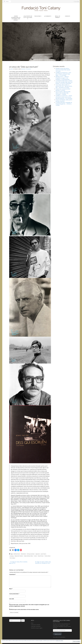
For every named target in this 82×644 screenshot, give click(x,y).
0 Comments (28, 69)
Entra (32, 623)
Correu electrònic (14, 594)
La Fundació (48, 16)
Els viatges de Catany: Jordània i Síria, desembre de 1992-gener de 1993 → (43, 562)
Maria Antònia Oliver (29, 556)
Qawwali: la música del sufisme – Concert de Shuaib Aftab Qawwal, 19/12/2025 (63, 70)
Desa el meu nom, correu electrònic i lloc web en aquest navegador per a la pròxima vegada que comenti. (29, 605)
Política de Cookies (59, 641)
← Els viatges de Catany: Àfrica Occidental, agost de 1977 (18, 562)
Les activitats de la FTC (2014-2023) (28, 17)
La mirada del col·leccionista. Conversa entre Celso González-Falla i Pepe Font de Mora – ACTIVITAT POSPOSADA (64, 82)
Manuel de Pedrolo (19, 556)
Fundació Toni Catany (41, 8)
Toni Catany (38, 16)
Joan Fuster (43, 554)
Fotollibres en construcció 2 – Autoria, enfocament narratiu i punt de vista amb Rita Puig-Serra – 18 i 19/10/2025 (64, 97)
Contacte (67, 16)
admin (12, 69)
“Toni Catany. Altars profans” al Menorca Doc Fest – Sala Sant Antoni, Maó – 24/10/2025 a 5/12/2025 (64, 86)
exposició (38, 554)
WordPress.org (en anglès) (37, 628)
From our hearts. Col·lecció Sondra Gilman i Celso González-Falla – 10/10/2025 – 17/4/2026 (63, 93)
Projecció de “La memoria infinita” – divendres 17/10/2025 (63, 90)
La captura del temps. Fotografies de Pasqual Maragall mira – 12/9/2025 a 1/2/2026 (64, 104)
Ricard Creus (41, 556)
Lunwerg (12, 556)
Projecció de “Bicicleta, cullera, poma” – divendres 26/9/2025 (64, 100)
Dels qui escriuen (31, 554)
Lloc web (12, 599)
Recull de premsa (58, 17)
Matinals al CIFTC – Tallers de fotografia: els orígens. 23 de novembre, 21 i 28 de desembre (63, 78)
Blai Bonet (23, 554)
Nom (11, 589)
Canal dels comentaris (36, 626)
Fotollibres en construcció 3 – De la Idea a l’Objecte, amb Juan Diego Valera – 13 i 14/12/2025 (63, 74)
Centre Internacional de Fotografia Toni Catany (16, 18)
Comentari (13, 574)
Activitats (23, 69)
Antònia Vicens (17, 554)
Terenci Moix (47, 556)
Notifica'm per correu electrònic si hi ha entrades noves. (24, 609)
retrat (35, 556)
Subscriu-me (58, 634)
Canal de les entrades (36, 625)
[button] (30, 121)
